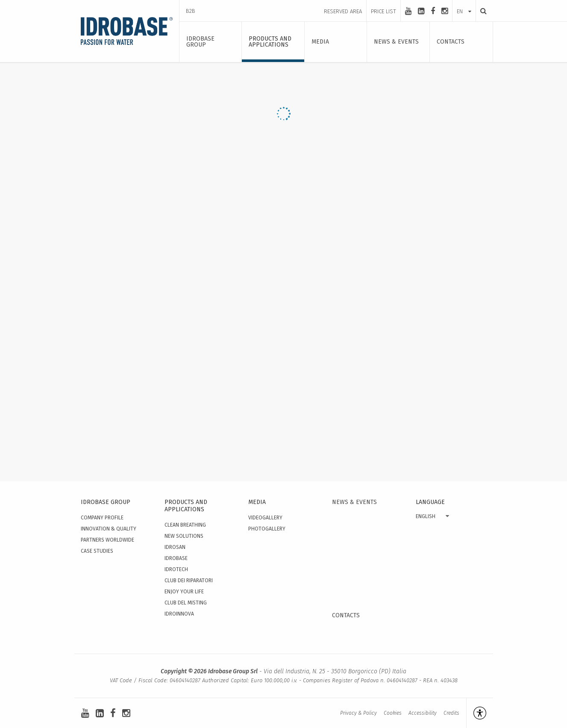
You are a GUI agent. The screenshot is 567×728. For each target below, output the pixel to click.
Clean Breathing (185, 525)
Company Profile (102, 518)
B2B (191, 11)
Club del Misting (186, 603)
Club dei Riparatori (189, 581)
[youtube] (408, 11)
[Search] (481, 11)
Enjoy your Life (184, 592)
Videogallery (265, 518)
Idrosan (175, 547)
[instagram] (445, 11)
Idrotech (176, 569)
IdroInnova (179, 614)
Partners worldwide (107, 540)
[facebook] (433, 11)
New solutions (184, 536)
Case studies (97, 551)
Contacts (346, 615)
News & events (354, 502)
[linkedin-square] (421, 11)
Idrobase (176, 558)
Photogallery (267, 529)
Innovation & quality (109, 529)
